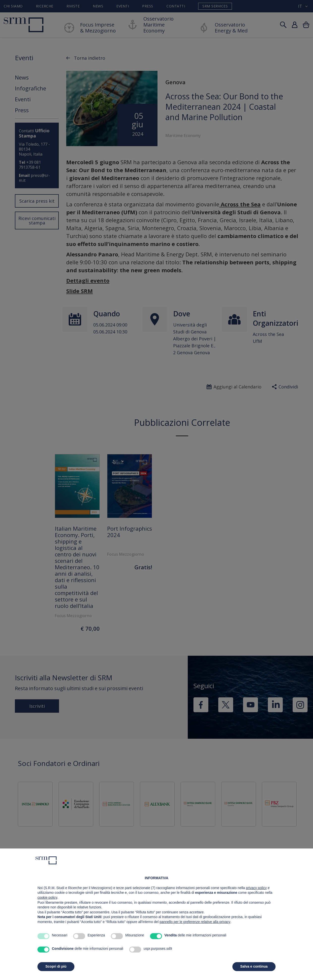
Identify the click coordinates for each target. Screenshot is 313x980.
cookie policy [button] (47, 898)
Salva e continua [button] (254, 966)
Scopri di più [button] (56, 966)
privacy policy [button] (256, 888)
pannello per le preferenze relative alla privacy (195, 922)
